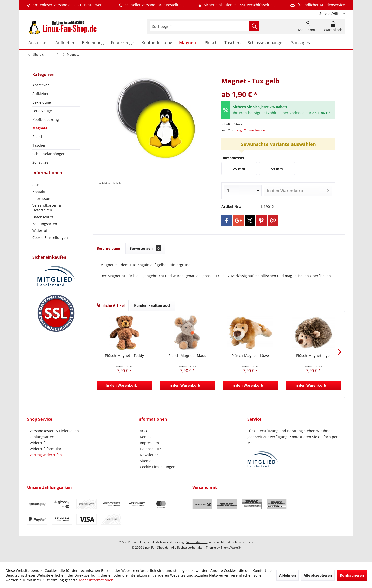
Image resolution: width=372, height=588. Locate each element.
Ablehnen (287, 575)
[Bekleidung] (93, 43)
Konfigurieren (352, 575)
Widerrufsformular (45, 449)
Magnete (40, 128)
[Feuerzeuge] (123, 43)
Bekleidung (42, 102)
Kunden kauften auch (153, 305)
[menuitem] (330, 14)
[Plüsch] (211, 43)
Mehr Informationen (96, 580)
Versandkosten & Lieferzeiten (47, 217)
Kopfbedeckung (46, 119)
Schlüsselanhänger (48, 154)
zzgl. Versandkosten (251, 130)
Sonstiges (40, 162)
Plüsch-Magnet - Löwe (250, 355)
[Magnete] (188, 43)
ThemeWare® (231, 547)
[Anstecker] (38, 43)
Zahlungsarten (45, 233)
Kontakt (39, 201)
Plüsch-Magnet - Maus (187, 355)
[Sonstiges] (301, 43)
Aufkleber (41, 94)
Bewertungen (145, 248)
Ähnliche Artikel (111, 305)
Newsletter (149, 455)
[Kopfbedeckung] (157, 43)
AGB (36, 194)
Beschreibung (108, 248)
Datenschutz (43, 226)
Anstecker (41, 85)
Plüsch (38, 137)
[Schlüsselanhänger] (266, 43)
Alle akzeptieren (318, 575)
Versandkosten (197, 542)
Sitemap (147, 461)
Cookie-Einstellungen (50, 246)
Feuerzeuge (42, 111)
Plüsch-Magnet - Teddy (124, 355)
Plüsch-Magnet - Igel (313, 355)
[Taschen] (232, 43)
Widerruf (40, 240)
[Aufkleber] (65, 43)
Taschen (39, 145)
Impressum (42, 208)
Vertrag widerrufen (46, 455)
